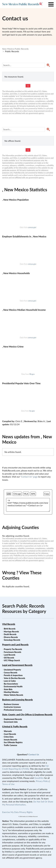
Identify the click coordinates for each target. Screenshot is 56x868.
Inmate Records (10, 740)
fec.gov (32, 411)
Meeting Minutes (11, 692)
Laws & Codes (10, 681)
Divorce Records (11, 637)
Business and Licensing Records (17, 700)
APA (33, 494)
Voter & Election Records (14, 678)
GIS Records (9, 658)
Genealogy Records (12, 640)
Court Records (10, 734)
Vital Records (9, 624)
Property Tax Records (13, 649)
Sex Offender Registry (13, 742)
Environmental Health (13, 686)
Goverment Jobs (11, 722)
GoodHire (39, 778)
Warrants (8, 731)
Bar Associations (11, 684)
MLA (26, 494)
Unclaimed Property (12, 670)
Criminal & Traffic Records (15, 727)
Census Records (11, 673)
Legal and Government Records (17, 665)
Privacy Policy (42, 781)
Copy (47, 494)
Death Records (10, 634)
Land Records (9, 655)
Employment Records (13, 719)
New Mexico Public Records (15, 49)
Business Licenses (11, 704)
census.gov (32, 227)
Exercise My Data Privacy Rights (17, 812)
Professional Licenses (13, 710)
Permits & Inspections (13, 675)
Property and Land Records (15, 645)
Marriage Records (11, 632)
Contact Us (34, 754)
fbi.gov (32, 374)
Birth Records (10, 629)
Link (9, 494)
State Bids (8, 689)
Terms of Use (8, 784)
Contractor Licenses (12, 707)
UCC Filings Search (12, 660)
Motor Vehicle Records (13, 695)
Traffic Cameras (10, 745)
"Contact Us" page (29, 477)
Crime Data (9, 737)
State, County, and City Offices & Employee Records (27, 714)
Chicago (17, 494)
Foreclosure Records (12, 652)
